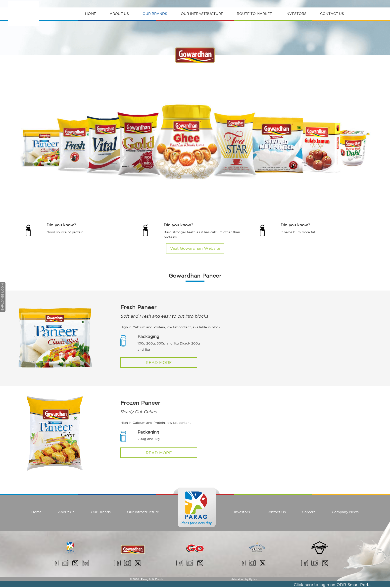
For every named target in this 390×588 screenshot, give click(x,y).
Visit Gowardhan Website (195, 248)
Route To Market (254, 14)
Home (91, 14)
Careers (309, 512)
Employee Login (2, 297)
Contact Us (332, 14)
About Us (119, 14)
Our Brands (155, 14)
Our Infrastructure (202, 14)
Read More (159, 362)
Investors (296, 14)
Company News (345, 512)
